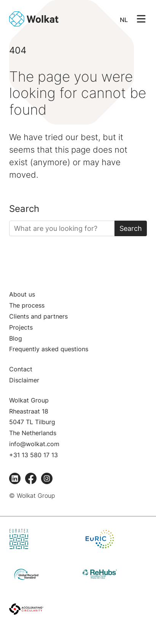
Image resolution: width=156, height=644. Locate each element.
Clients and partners (38, 316)
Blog (16, 338)
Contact (21, 369)
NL (124, 20)
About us (22, 294)
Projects (21, 327)
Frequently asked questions (49, 349)
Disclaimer (24, 380)
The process (27, 305)
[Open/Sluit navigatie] (141, 18)
